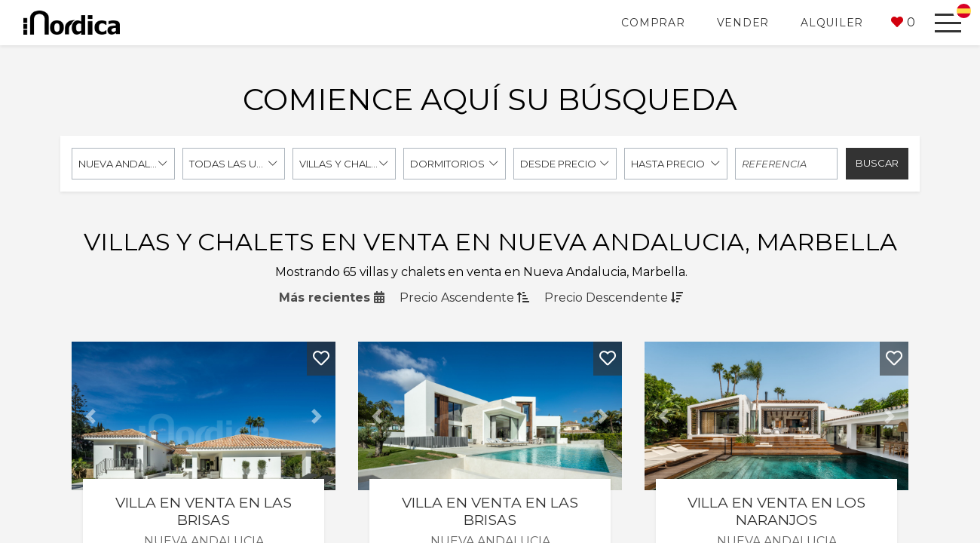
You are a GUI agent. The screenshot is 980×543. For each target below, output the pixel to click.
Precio (464, 298)
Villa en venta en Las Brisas (204, 511)
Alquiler (832, 23)
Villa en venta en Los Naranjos (776, 511)
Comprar (653, 23)
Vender (743, 23)
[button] (903, 23)
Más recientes (332, 298)
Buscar (877, 163)
